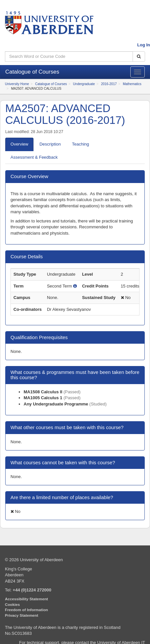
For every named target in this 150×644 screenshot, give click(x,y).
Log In (144, 45)
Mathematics (132, 84)
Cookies (12, 604)
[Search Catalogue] (139, 57)
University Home (17, 84)
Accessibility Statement (26, 599)
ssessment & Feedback (34, 157)
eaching (80, 144)
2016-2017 (109, 84)
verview (19, 144)
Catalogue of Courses (51, 84)
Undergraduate (84, 84)
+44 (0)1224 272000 (32, 590)
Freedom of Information (26, 610)
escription (50, 144)
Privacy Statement (21, 615)
